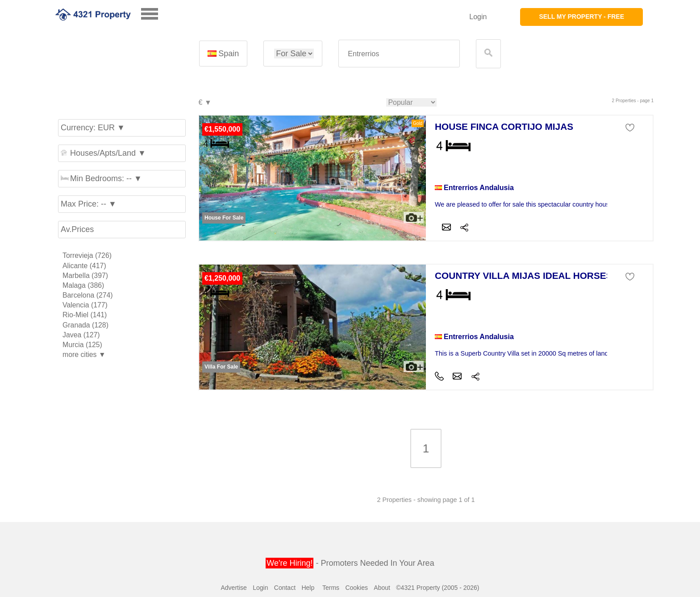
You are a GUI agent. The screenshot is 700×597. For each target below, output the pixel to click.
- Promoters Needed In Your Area (350, 563)
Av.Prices (77, 229)
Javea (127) (81, 335)
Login (478, 17)
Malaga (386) (83, 285)
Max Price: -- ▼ (89, 204)
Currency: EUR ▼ (93, 128)
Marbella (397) (85, 276)
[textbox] (399, 54)
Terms (331, 588)
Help (308, 588)
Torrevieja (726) (87, 255)
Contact (285, 588)
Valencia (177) (85, 305)
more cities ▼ (84, 354)
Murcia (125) (82, 345)
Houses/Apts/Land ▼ (103, 153)
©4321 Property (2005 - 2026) (437, 588)
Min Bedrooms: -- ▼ (101, 178)
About (382, 588)
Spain (223, 54)
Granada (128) (85, 325)
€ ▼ (205, 103)
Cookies (356, 588)
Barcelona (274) (88, 295)
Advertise (233, 588)
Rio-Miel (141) (85, 315)
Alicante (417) (84, 266)
